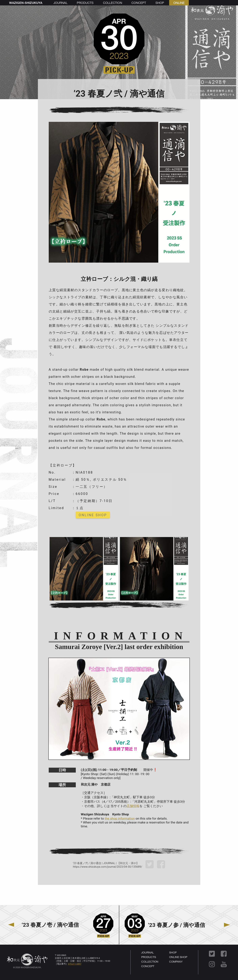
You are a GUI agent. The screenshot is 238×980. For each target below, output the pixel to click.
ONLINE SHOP (93, 515)
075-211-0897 (75, 964)
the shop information (120, 818)
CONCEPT (148, 966)
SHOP (173, 952)
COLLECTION (150, 961)
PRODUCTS (149, 957)
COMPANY (176, 961)
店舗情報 (133, 806)
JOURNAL (148, 952)
